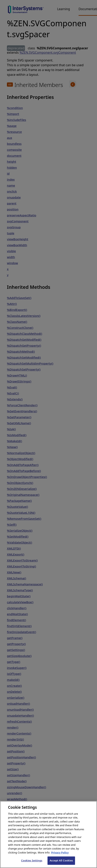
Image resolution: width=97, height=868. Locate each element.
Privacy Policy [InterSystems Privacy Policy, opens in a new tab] (60, 856)
